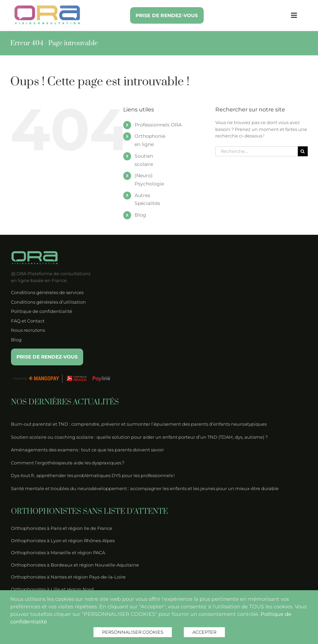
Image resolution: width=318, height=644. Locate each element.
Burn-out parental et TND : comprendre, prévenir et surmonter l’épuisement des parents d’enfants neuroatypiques (139, 424)
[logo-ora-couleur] (48, 8)
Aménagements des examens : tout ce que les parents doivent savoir (87, 450)
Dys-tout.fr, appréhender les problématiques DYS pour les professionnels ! (93, 475)
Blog (140, 215)
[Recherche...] (257, 151)
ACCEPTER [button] (204, 632)
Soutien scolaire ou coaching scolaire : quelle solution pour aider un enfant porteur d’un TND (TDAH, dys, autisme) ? (139, 437)
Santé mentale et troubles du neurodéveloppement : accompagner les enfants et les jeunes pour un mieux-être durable (145, 488)
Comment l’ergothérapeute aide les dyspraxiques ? (68, 463)
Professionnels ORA (158, 125)
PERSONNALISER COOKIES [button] (133, 632)
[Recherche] (303, 151)
